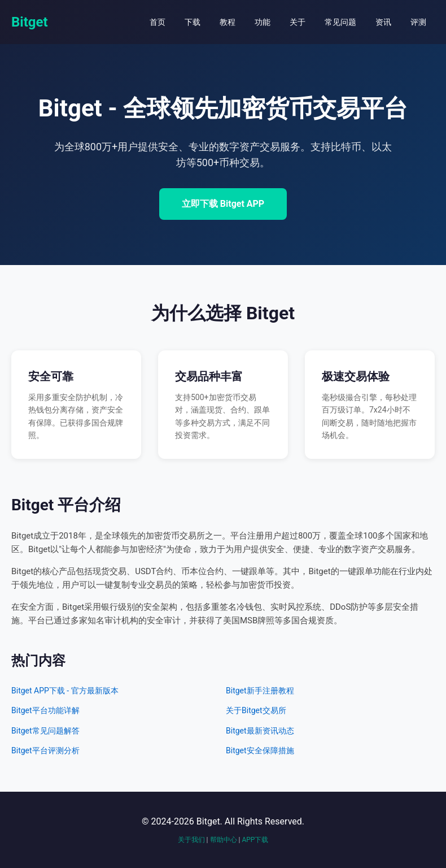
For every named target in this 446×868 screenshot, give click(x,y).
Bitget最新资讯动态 (260, 731)
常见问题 (340, 22)
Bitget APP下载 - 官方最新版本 (65, 691)
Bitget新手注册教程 (260, 691)
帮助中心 (224, 840)
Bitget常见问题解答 (45, 731)
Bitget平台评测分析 (45, 750)
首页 (158, 22)
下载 (193, 22)
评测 (418, 22)
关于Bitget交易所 (256, 710)
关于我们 (191, 840)
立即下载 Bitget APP (223, 204)
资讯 (383, 22)
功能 (263, 22)
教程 (228, 22)
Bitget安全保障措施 (260, 750)
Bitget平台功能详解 (45, 710)
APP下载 (255, 840)
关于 (298, 22)
